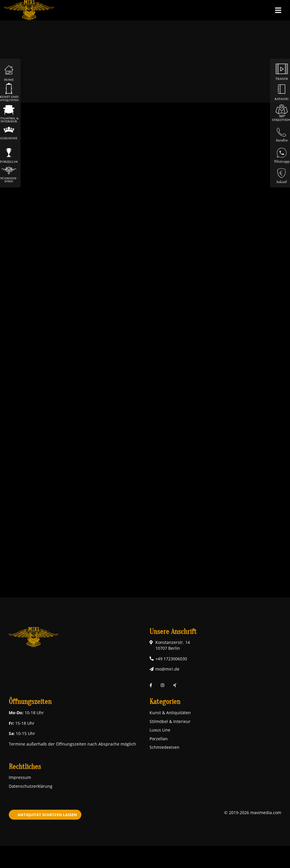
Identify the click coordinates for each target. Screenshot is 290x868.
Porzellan (159, 739)
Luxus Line (160, 730)
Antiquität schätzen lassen (47, 815)
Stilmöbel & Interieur (170, 721)
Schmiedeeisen (164, 747)
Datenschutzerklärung (31, 786)
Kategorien (165, 702)
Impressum (20, 777)
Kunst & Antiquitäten (170, 713)
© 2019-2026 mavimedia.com (253, 812)
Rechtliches (25, 767)
